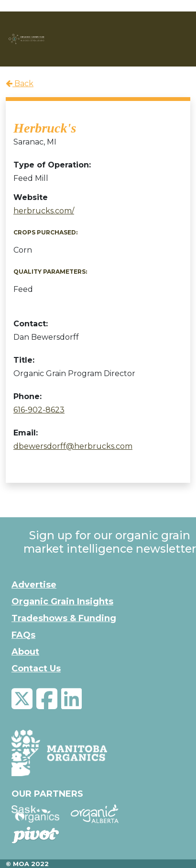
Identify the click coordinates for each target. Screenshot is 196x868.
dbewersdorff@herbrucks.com (73, 446)
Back (20, 83)
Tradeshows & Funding (64, 618)
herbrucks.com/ (44, 211)
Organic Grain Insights (62, 601)
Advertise (34, 585)
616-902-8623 (39, 410)
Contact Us (36, 668)
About (25, 652)
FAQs (23, 635)
